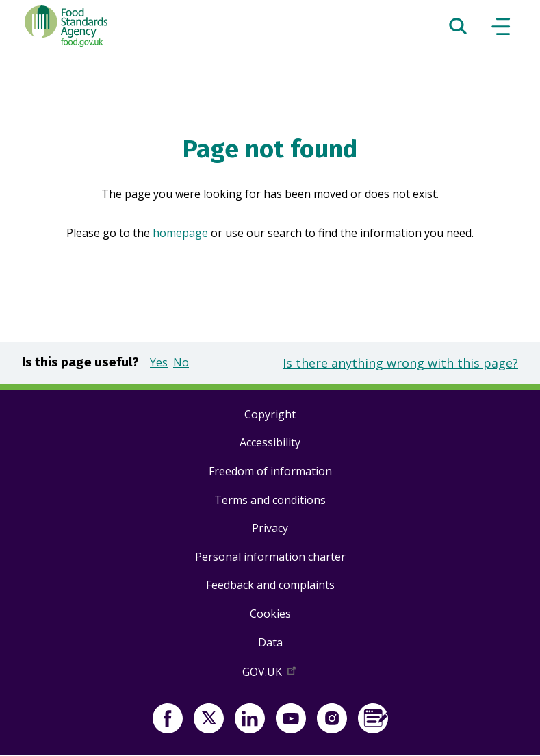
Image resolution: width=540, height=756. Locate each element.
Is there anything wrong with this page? (400, 363)
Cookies (270, 614)
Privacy (270, 528)
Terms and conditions (270, 500)
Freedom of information (270, 471)
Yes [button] (159, 362)
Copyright (270, 414)
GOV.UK (270, 675)
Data (270, 642)
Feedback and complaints (270, 585)
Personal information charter (270, 557)
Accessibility (270, 442)
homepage (180, 233)
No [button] (181, 362)
